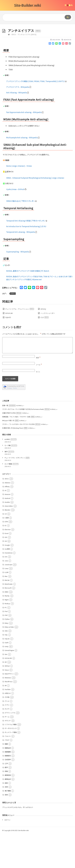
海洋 (9, 486)
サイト (38, 406)
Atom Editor (9, 540)
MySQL (7, 630)
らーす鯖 (11, 480)
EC (6, 560)
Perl (6, 646)
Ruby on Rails (9, 661)
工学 (6, 798)
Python (7, 653)
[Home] (9, 69)
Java (6, 595)
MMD (6, 626)
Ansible (7, 536)
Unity (7, 681)
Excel (7, 567)
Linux (7, 603)
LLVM (7, 606)
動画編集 (8, 786)
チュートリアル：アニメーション (20, 343)
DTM (6, 556)
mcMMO (11, 473)
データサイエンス (11, 762)
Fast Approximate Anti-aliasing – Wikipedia (25, 146)
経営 (6, 817)
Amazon (8, 528)
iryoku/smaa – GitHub (16, 223)
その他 (7, 731)
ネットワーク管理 (11, 766)
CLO (45, 352)
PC (6, 642)
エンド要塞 (12, 498)
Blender (8, 544)
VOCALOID (8, 692)
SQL (6, 669)
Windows (8, 712)
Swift (7, 677)
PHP (6, 649)
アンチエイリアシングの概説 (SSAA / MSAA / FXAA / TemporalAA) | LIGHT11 (37, 115)
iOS (6, 591)
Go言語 (7, 583)
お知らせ (8, 727)
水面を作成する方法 (12, 447)
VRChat (7, 700)
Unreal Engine (9, 684)
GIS (6, 571)
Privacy (9, 422)
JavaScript (8, 599)
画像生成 (8, 813)
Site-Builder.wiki (28, 5)
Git (6, 575)
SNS (6, 665)
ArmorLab (9, 347)
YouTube (8, 724)
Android (8, 532)
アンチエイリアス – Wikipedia (19, 121)
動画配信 (8, 790)
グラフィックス (10, 747)
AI (5, 525)
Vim (6, 688)
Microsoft (8, 622)
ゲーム (7, 751)
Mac (6, 610)
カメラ (7, 743)
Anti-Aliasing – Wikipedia (18, 127)
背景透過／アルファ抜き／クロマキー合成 (19, 451)
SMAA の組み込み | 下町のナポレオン (22, 235)
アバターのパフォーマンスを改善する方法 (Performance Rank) (26, 443)
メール (39, 399)
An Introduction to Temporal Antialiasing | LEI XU (26, 260)
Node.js (7, 638)
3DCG (14, 69)
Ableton (8, 517)
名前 (38, 392)
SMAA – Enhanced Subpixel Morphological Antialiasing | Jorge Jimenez (35, 212)
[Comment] (37, 379)
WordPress (9, 716)
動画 (6, 778)
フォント (8, 770)
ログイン (7, 854)
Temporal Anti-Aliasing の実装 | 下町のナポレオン (27, 255)
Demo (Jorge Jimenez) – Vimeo (19, 200)
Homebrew (9, 587)
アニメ (7, 735)
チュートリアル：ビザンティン (17, 492)
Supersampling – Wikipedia (19, 286)
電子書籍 (8, 825)
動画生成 (8, 782)
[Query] (30, 17)
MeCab (7, 614)
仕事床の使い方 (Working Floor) (15, 462)
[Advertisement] (37, 41)
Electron (8, 564)
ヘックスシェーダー (48, 347)
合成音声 (8, 794)
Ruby (7, 657)
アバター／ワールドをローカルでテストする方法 (21, 458)
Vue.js (7, 704)
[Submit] (68, 17)
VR (6, 696)
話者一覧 (9, 440)
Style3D (8, 352)
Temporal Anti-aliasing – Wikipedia (22, 266)
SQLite (7, 673)
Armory (43, 343)
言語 (6, 821)
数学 (6, 802)
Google (7, 579)
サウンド (8, 755)
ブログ (7, 774)
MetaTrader (9, 618)
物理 (6, 805)
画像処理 (8, 809)
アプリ (7, 739)
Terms (15, 422)
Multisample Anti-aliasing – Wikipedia (23, 172)
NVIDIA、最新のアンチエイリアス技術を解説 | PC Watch (28, 305)
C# (6, 548)
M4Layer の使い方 (11, 455)
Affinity (7, 521)
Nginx (7, 634)
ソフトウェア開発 (11, 759)
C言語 (7, 552)
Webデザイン (9, 708)
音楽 (6, 829)
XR (6, 720)
